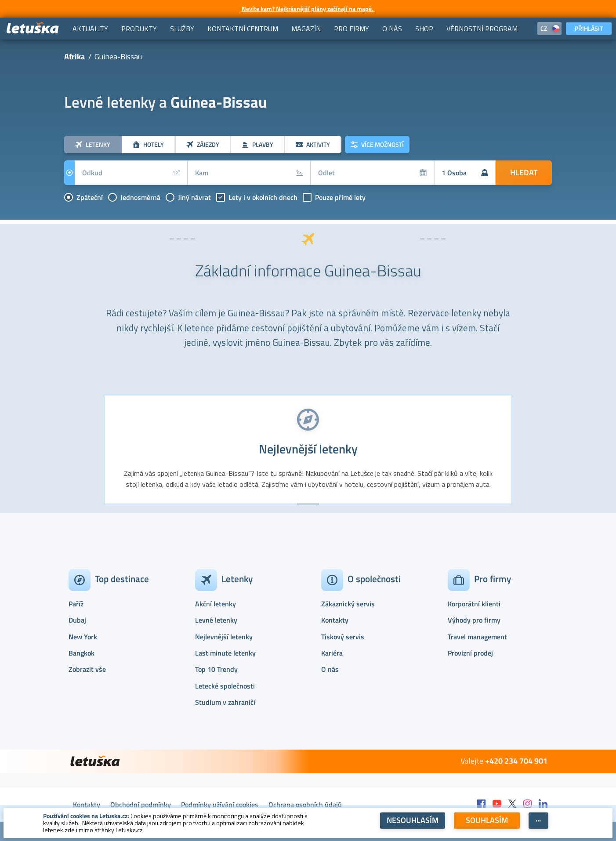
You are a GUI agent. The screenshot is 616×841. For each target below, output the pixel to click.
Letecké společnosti (225, 686)
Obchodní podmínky (141, 805)
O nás (330, 669)
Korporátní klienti (474, 604)
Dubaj (77, 620)
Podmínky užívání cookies (220, 805)
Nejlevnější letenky (224, 637)
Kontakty (335, 620)
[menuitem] (90, 29)
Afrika (74, 56)
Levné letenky (216, 620)
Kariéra (332, 653)
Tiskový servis (343, 637)
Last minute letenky (225, 653)
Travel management (477, 637)
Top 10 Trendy (216, 669)
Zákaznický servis (348, 604)
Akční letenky (216, 604)
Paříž (76, 604)
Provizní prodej (470, 653)
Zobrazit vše (87, 669)
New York (83, 637)
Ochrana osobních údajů (305, 805)
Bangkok (82, 653)
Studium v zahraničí (225, 702)
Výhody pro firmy (474, 620)
